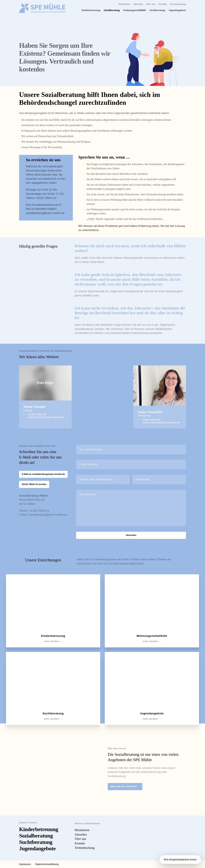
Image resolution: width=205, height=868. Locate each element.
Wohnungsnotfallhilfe (135, 10)
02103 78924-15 (151, 420)
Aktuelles (138, 4)
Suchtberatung (157, 10)
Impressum (25, 864)
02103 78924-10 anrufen (34, 484)
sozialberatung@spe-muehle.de (45, 213)
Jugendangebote (177, 10)
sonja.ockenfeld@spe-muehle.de (161, 423)
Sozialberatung (112, 10)
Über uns (151, 4)
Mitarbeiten (124, 4)
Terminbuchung (178, 4)
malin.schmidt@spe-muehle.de (46, 417)
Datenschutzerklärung (47, 864)
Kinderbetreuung (91, 10)
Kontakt (163, 4)
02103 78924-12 (37, 414)
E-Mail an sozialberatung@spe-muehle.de (43, 474)
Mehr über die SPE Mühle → (125, 786)
